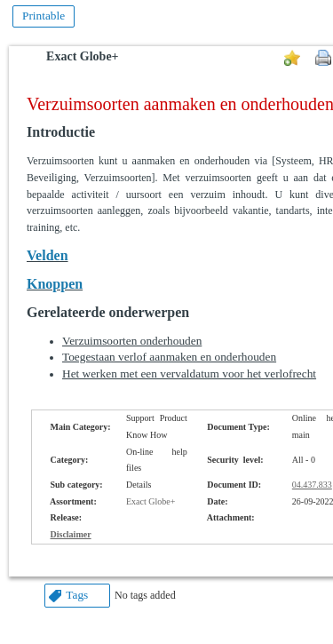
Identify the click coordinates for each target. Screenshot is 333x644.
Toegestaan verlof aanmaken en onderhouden (169, 357)
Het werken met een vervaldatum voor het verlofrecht (189, 374)
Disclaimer (71, 534)
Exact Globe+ (82, 56)
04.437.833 (312, 485)
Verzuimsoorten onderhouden (132, 341)
